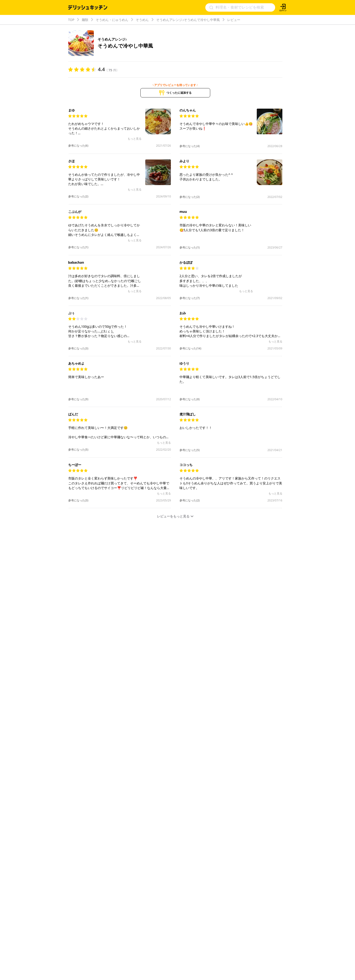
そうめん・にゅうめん (112, 20)
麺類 (85, 20)
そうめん (142, 20)
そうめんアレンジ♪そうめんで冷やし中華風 (188, 20)
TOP (71, 20)
